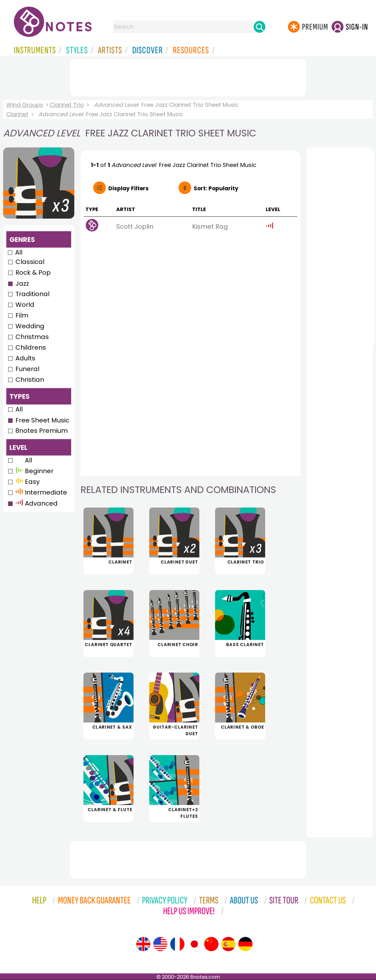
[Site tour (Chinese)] (211, 944)
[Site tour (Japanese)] (194, 944)
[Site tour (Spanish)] (228, 944)
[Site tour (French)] (177, 944)
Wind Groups (25, 105)
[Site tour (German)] (245, 944)
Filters (128, 188)
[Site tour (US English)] (160, 944)
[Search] (259, 27)
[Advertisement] (188, 77)
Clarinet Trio (67, 105)
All (19, 252)
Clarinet (17, 114)
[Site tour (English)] (143, 944)
